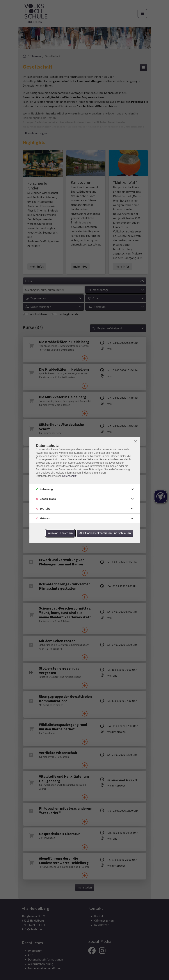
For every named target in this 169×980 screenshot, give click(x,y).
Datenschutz (69, 476)
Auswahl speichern (60, 533)
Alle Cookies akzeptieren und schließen (105, 533)
